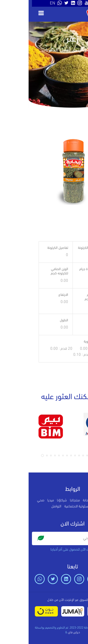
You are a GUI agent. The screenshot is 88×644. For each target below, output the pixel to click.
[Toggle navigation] (11, 13)
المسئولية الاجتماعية (49, 506)
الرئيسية (75, 500)
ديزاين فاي (45, 632)
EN (24, 3)
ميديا (22, 500)
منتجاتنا (46, 500)
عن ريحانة (60, 500)
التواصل (28, 506)
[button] (14, 455)
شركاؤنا (33, 500)
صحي (12, 500)
